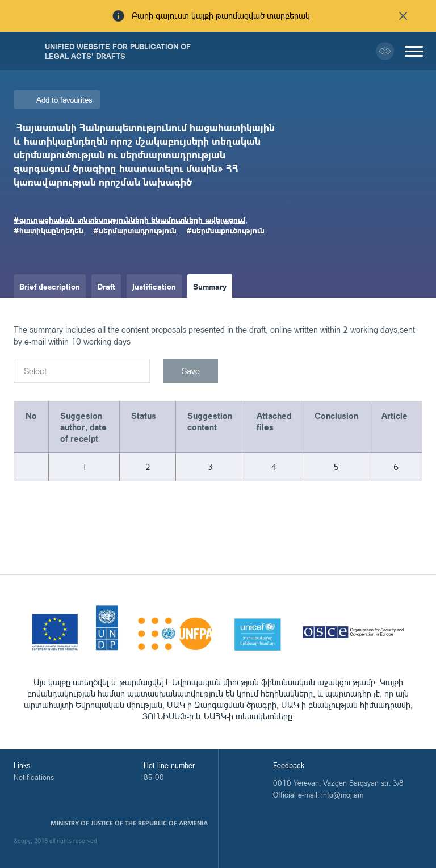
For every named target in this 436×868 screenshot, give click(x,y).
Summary (210, 286)
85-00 (154, 777)
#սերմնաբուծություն (225, 230)
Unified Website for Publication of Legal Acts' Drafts (118, 51)
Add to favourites (64, 100)
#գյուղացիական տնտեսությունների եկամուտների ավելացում (129, 219)
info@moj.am (342, 795)
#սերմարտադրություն (135, 230)
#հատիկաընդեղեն (49, 230)
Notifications (34, 777)
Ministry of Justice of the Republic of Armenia (129, 823)
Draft (106, 286)
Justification (154, 286)
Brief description (50, 286)
